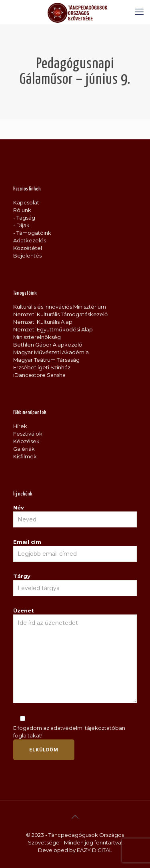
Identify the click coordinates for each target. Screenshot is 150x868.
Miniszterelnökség (37, 337)
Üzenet (75, 655)
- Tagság (24, 218)
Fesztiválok (28, 434)
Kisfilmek (25, 456)
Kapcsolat (26, 202)
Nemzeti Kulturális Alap (43, 322)
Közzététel (28, 248)
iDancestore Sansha (39, 375)
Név (75, 516)
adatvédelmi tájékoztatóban (88, 728)
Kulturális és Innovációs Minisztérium (60, 307)
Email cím (75, 550)
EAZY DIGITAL (94, 850)
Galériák (24, 449)
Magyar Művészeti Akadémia (51, 352)
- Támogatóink (32, 233)
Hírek (20, 426)
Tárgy (75, 585)
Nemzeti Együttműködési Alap (53, 329)
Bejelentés (27, 256)
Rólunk (22, 210)
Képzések (26, 441)
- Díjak (21, 225)
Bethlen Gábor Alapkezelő (48, 345)
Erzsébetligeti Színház (42, 367)
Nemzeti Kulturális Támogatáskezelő (60, 314)
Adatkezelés (30, 240)
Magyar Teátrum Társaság (46, 360)
